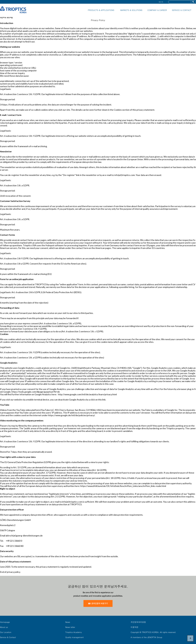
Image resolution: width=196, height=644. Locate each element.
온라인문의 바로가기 (98, 603)
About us (4, 627)
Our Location (6, 632)
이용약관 (134, 627)
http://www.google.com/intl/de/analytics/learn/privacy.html (87, 394)
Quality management (75, 637)
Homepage (5, 622)
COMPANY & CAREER (157, 10)
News (68, 622)
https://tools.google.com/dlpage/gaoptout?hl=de (36, 392)
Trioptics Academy (74, 632)
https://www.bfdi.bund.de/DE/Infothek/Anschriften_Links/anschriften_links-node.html (123, 486)
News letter (70, 627)
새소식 (161, 2)
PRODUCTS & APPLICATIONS (101, 10)
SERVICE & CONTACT (182, 10)
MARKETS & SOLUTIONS (131, 10)
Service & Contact (8, 637)
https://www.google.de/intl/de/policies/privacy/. (72, 415)
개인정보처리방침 (138, 622)
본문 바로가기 (0, 0)
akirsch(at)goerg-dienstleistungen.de (24, 536)
